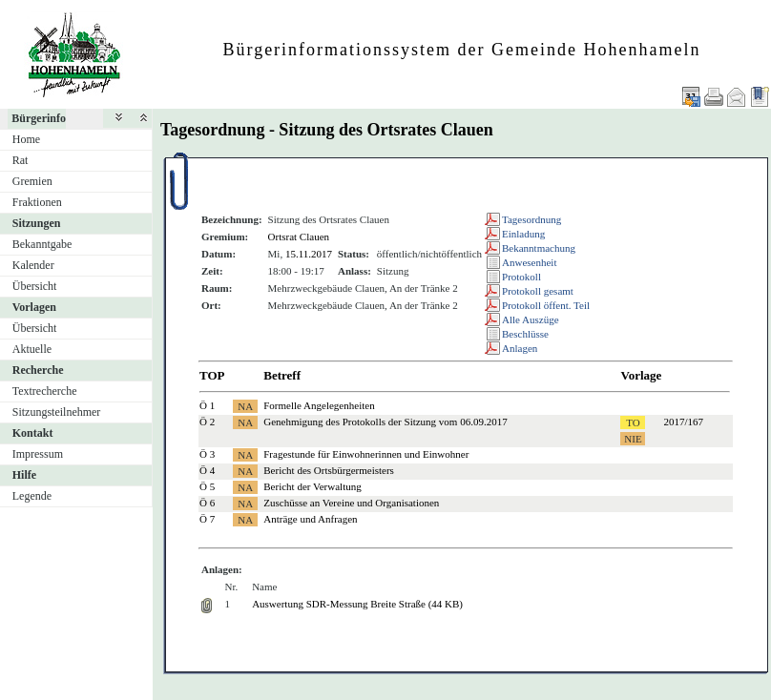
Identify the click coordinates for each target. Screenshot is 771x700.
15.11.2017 (309, 254)
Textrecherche (45, 391)
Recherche (38, 370)
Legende (32, 496)
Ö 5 (207, 486)
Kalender (33, 265)
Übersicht (35, 286)
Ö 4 (207, 470)
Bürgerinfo (39, 118)
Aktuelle (32, 349)
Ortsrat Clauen (299, 237)
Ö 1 (207, 405)
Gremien (32, 181)
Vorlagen (34, 307)
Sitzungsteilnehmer (57, 412)
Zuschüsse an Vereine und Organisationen (351, 503)
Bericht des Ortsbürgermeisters (329, 470)
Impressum (38, 454)
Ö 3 (207, 454)
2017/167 (683, 422)
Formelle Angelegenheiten (319, 405)
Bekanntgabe (42, 244)
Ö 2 (207, 422)
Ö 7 (207, 519)
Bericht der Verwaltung (312, 486)
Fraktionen (37, 202)
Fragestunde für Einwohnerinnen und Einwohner (366, 454)
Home (26, 139)
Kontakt (33, 433)
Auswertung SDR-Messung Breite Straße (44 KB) (357, 604)
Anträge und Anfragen (310, 519)
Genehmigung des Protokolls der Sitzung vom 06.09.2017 (385, 422)
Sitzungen (37, 223)
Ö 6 (207, 503)
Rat (21, 160)
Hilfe (24, 475)
